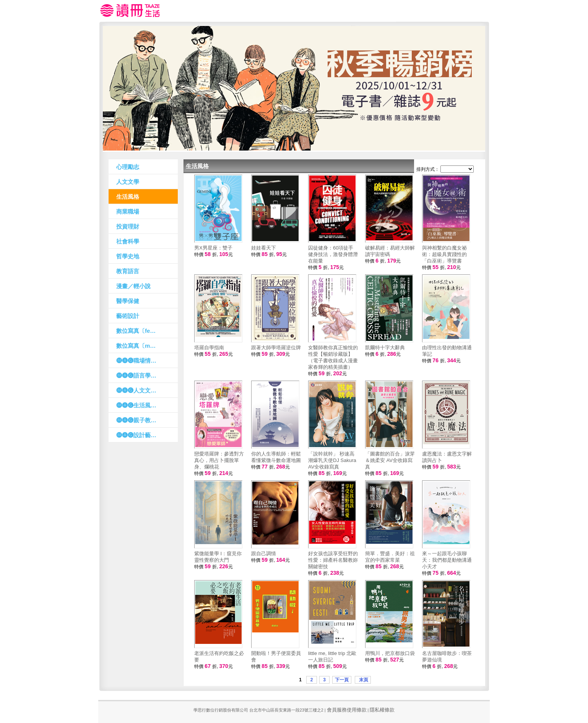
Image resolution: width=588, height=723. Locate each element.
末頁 (363, 680)
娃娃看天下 (264, 248)
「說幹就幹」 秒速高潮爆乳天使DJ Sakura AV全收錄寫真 (332, 460)
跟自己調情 (264, 554)
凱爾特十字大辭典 (385, 348)
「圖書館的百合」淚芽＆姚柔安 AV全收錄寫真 (390, 460)
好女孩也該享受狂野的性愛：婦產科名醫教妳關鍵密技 (333, 560)
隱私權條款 (382, 710)
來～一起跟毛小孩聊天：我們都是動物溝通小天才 (447, 560)
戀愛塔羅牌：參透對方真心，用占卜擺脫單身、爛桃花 (219, 460)
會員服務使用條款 (347, 710)
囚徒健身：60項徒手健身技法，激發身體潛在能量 (333, 254)
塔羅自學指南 (209, 348)
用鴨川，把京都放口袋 (390, 653)
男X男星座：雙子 (213, 248)
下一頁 (342, 680)
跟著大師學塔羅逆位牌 (276, 348)
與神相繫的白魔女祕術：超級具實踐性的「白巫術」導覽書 (444, 254)
